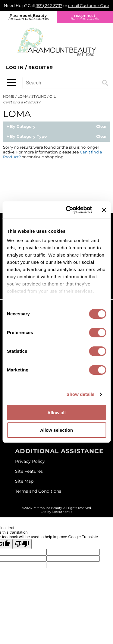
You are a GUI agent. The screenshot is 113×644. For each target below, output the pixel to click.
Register (41, 67)
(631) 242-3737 (49, 5)
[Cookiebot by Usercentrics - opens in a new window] (68, 210)
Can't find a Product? (22, 102)
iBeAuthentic (62, 512)
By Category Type (28, 137)
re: (85, 17)
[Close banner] (104, 210)
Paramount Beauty (28, 17)
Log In (16, 67)
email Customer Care (89, 5)
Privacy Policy (30, 461)
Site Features (29, 471)
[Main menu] (11, 83)
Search (105, 83)
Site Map (24, 481)
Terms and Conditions (38, 491)
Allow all (56, 413)
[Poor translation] (22, 544)
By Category (23, 127)
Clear (102, 127)
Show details (81, 394)
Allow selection (56, 430)
